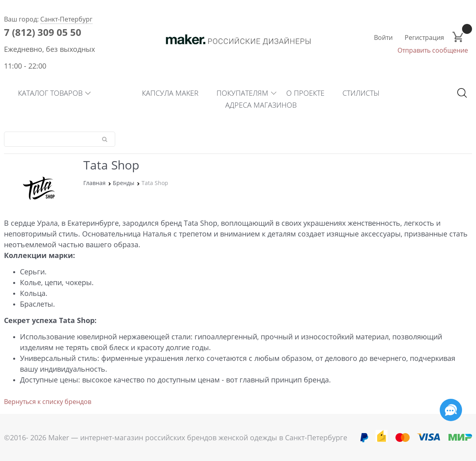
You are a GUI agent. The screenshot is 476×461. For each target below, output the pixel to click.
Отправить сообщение (433, 50)
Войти (383, 37)
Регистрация (424, 37)
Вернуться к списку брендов (48, 402)
